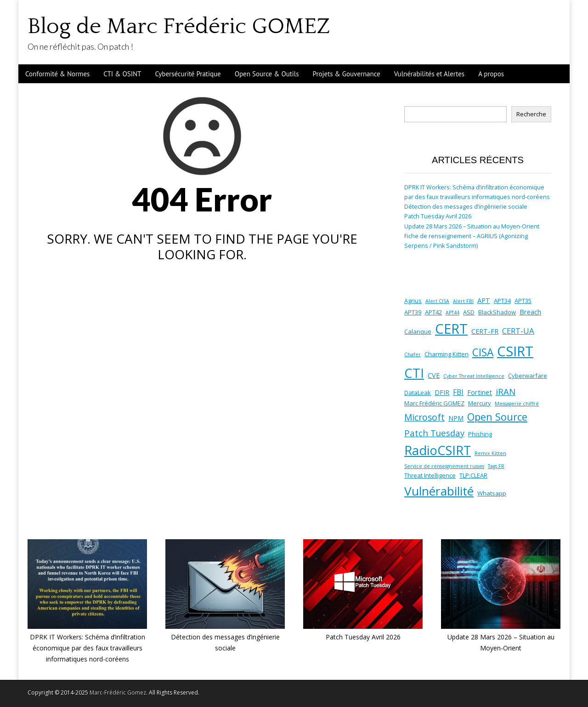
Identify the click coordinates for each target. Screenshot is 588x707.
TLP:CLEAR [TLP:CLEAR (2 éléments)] (473, 475)
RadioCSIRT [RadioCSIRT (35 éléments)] (438, 450)
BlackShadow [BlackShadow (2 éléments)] (497, 312)
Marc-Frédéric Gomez (118, 693)
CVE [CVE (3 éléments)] (434, 375)
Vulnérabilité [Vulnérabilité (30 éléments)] (439, 491)
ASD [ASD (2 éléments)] (469, 312)
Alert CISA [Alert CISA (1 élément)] (437, 301)
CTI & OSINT (122, 74)
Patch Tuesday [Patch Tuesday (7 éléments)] (434, 433)
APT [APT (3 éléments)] (484, 300)
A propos (491, 74)
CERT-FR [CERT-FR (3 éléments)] (485, 331)
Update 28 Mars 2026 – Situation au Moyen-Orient (472, 226)
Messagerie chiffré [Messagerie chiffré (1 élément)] (517, 404)
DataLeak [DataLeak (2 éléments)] (418, 393)
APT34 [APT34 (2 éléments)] (502, 301)
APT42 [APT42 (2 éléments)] (433, 312)
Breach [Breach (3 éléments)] (530, 312)
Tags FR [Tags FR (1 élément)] (496, 466)
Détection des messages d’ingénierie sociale (466, 207)
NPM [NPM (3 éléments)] (456, 418)
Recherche (531, 114)
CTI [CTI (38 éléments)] (414, 373)
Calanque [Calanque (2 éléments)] (418, 331)
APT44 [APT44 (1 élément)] (452, 313)
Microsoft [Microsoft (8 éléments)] (424, 417)
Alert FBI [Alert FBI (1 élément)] (463, 301)
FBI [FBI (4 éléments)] (458, 392)
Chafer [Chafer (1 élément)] (413, 354)
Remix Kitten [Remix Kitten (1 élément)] (490, 453)
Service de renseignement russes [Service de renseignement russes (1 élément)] (444, 466)
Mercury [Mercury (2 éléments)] (480, 403)
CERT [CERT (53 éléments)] (451, 329)
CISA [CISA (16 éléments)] (483, 352)
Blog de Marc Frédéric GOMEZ (179, 26)
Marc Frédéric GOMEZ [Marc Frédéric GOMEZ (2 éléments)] (434, 403)
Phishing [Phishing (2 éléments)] (480, 434)
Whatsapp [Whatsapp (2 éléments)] (492, 493)
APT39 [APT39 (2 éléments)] (413, 312)
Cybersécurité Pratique (188, 74)
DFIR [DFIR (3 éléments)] (442, 392)
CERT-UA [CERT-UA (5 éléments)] (518, 331)
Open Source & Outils (267, 74)
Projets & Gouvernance (347, 74)
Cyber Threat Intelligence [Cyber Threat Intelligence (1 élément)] (474, 376)
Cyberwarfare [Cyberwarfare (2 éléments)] (528, 376)
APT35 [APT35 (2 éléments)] (523, 301)
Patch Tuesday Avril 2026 (438, 216)
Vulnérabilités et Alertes (429, 74)
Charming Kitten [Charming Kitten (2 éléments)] (447, 354)
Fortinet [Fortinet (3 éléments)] (480, 392)
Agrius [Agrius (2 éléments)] (413, 301)
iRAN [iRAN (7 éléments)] (506, 391)
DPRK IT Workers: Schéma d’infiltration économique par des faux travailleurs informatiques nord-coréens (88, 648)
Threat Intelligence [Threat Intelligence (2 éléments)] (430, 475)
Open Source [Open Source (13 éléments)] (497, 417)
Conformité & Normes (57, 74)
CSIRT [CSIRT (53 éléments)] (515, 351)
